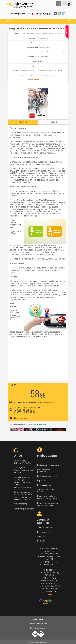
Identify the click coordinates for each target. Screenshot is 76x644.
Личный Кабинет (45, 527)
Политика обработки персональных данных (47, 496)
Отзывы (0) (53, 121)
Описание (23, 121)
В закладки (18, 417)
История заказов (45, 531)
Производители (44, 484)
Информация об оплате (48, 475)
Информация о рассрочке (44, 470)
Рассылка (41, 540)
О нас (40, 460)
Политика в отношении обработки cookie (48, 503)
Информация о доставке (48, 464)
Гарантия (41, 480)
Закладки (41, 536)
